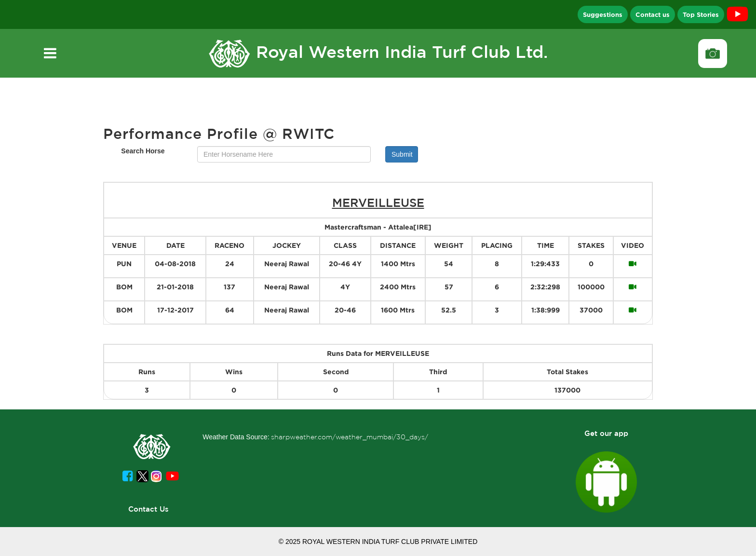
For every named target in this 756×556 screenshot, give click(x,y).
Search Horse (143, 151)
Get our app (606, 433)
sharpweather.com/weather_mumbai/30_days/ (350, 437)
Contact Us (148, 509)
